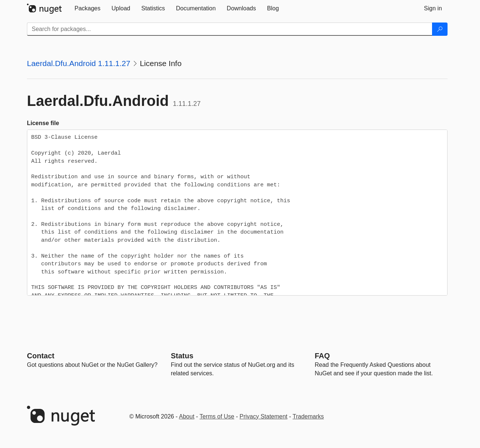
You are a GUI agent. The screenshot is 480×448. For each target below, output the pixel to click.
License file (43, 123)
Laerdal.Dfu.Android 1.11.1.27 (79, 63)
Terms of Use (217, 416)
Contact (41, 356)
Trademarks (308, 416)
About (187, 416)
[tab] (87, 8)
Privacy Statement (263, 416)
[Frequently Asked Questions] (322, 356)
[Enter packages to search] (230, 29)
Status (182, 356)
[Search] (440, 29)
